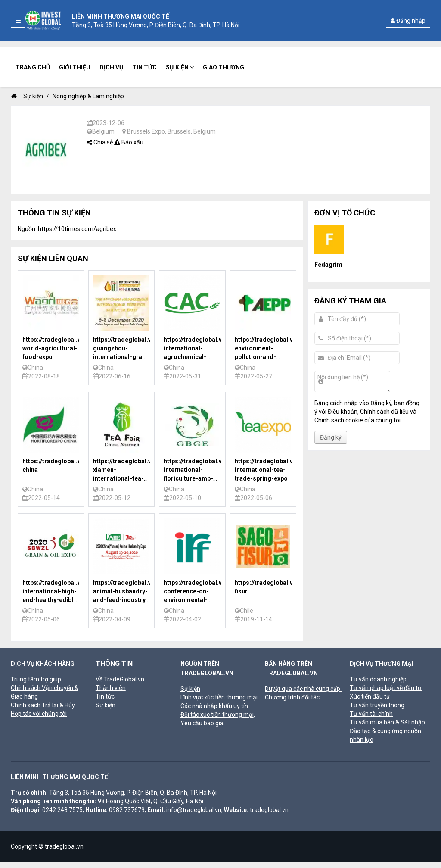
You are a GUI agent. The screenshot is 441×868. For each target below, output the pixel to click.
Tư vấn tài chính (371, 714)
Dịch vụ (111, 67)
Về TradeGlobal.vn (120, 679)
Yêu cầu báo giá (202, 723)
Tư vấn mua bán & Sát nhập (387, 722)
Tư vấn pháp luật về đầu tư (386, 688)
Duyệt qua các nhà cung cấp (303, 689)
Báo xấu (129, 142)
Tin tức (144, 67)
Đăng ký (331, 437)
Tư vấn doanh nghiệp (378, 679)
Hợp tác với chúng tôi (39, 714)
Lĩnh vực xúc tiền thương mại (219, 697)
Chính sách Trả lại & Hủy (43, 705)
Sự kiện (180, 67)
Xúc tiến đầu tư (370, 696)
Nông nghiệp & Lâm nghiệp (88, 96)
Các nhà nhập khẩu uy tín (214, 706)
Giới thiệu (75, 67)
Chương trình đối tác (292, 697)
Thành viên (111, 688)
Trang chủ (33, 67)
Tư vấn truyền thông (377, 705)
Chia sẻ (100, 142)
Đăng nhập (408, 21)
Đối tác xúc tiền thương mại (217, 715)
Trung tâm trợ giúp (36, 679)
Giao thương (224, 67)
